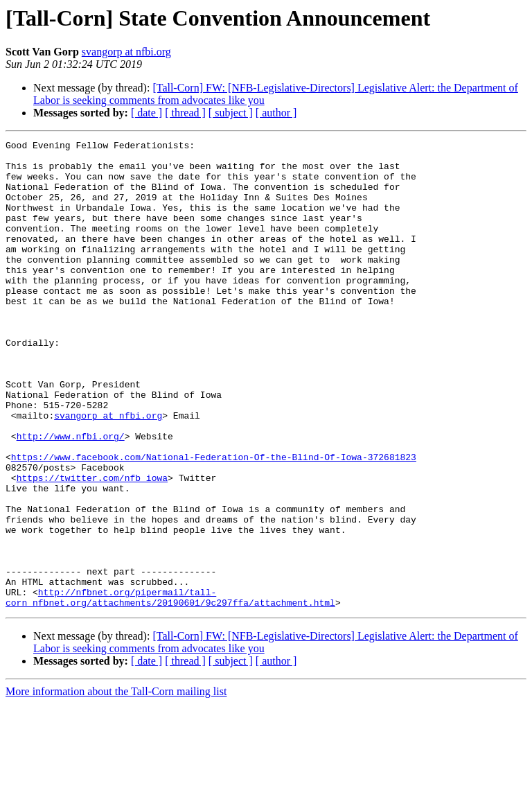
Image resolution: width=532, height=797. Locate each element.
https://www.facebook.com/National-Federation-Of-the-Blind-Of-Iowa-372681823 (214, 521)
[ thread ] (185, 113)
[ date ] (147, 113)
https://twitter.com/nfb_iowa (92, 546)
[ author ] (276, 113)
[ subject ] (231, 113)
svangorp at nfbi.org (126, 52)
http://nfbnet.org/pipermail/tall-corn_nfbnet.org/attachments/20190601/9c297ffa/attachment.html (170, 690)
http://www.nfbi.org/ (71, 496)
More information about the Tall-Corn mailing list (116, 785)
